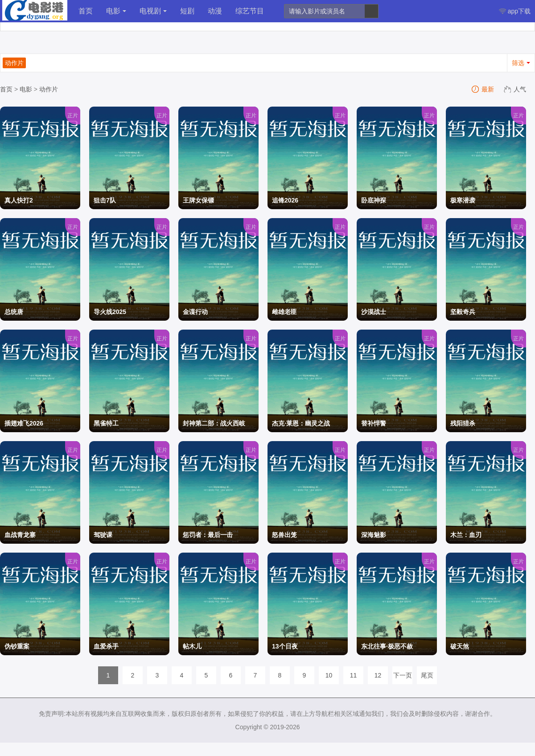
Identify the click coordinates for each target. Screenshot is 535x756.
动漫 (215, 11)
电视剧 (153, 11)
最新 (483, 89)
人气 (515, 89)
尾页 (427, 675)
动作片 (49, 89)
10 (329, 675)
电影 (116, 11)
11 (354, 675)
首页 (86, 11)
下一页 (403, 675)
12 (378, 675)
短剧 (187, 11)
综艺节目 (250, 11)
